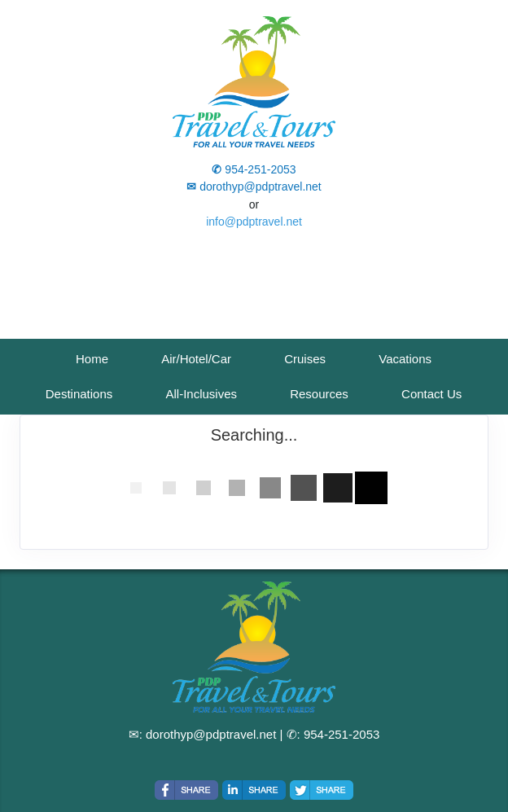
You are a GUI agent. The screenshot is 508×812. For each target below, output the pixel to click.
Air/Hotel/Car (196, 359)
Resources (319, 394)
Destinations (79, 394)
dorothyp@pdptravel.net (211, 734)
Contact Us (431, 394)
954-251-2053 (342, 734)
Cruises (305, 359)
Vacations (405, 359)
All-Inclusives (201, 394)
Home (92, 359)
